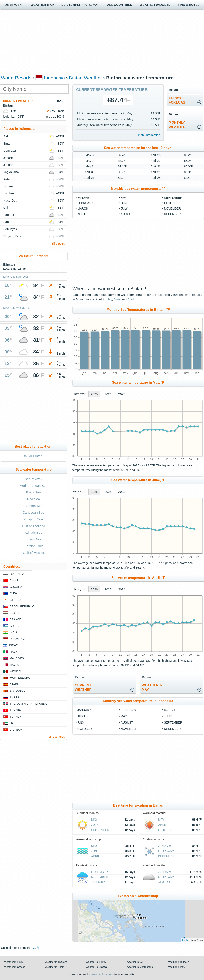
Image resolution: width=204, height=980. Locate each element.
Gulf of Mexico (34, 553)
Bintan (8, 144)
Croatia (16, 587)
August (127, 214)
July (124, 208)
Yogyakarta (11, 172)
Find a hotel (189, 5)
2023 (122, 394)
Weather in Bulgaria (178, 962)
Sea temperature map (81, 5)
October (171, 203)
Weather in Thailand (56, 962)
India (13, 632)
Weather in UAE (136, 962)
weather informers (103, 974)
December (172, 214)
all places (58, 243)
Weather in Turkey (96, 962)
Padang (9, 215)
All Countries (120, 5)
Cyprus (16, 600)
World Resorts (16, 78)
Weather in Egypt (14, 962)
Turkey (15, 717)
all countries (57, 737)
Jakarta (8, 158)
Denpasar (10, 151)
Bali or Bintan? (34, 456)
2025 (94, 394)
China (14, 580)
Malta (14, 665)
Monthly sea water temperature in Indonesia (138, 701)
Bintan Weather (86, 78)
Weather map (42, 5)
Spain (14, 684)
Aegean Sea (34, 506)
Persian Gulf (34, 546)
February (85, 203)
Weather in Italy (176, 967)
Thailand (17, 697)
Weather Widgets (155, 5)
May (124, 198)
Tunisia (15, 710)
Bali (6, 136)
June (125, 203)
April (82, 214)
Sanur (8, 222)
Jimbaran (10, 165)
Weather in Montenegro (140, 967)
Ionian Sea (34, 539)
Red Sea (34, 499)
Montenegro (20, 678)
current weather (83, 687)
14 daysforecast (178, 100)
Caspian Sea (33, 519)
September (173, 198)
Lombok (9, 193)
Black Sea (34, 492)
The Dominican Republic (29, 704)
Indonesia (55, 78)
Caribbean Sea (34, 512)
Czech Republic (22, 606)
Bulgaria (17, 574)
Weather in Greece (15, 967)
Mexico (15, 671)
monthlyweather (177, 125)
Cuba (14, 593)
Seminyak (10, 229)
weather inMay (152, 687)
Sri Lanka (17, 691)
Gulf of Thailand (34, 526)
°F (22, 5)
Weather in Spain (55, 967)
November (172, 208)
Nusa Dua (10, 201)
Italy (13, 652)
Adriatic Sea (34, 533)
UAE (13, 723)
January (84, 198)
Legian (8, 186)
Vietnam (16, 730)
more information (149, 135)
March (83, 208)
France (15, 619)
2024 (108, 394)
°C (16, 5)
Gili (6, 208)
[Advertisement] (102, 42)
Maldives (17, 658)
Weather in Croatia (96, 967)
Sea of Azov (34, 479)
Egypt (14, 613)
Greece (16, 626)
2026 (94, 589)
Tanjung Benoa (14, 236)
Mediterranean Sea (33, 486)
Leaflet (186, 940)
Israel (14, 645)
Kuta (7, 179)
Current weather (18, 101)
